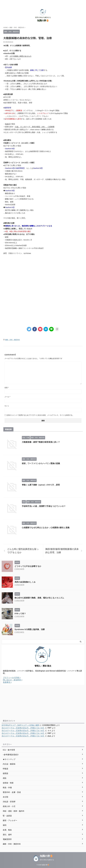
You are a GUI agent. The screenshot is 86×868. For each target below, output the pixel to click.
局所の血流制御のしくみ (25, 582)
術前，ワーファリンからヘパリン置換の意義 (41, 463)
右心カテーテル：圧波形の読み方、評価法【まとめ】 (23, 728)
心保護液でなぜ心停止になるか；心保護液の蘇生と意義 (46, 528)
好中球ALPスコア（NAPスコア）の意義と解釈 (20, 725)
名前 (7, 388)
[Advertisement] (43, 275)
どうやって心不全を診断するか (28, 566)
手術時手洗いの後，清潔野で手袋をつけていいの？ (44, 506)
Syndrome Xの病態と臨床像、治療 (30, 629)
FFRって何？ (20, 614)
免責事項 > (7, 682)
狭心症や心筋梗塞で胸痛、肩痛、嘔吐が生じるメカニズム (39, 598)
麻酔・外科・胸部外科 (13, 340)
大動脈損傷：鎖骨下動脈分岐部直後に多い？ (41, 442)
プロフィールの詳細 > (12, 678)
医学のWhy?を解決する (47, 860)
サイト (7, 406)
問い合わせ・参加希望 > (13, 680)
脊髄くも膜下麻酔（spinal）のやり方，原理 (41, 485)
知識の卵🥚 (43, 20)
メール (7, 397)
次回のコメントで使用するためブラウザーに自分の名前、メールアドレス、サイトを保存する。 (40, 415)
